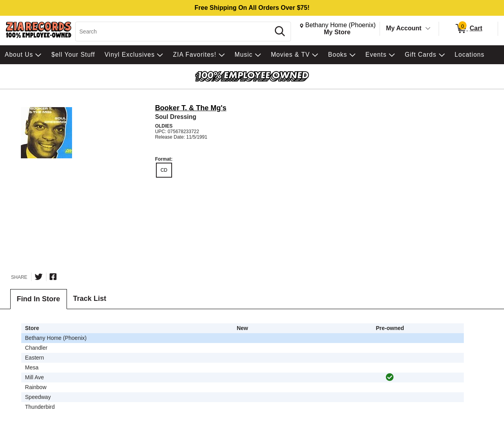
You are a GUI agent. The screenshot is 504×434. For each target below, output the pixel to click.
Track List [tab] (90, 299)
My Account (404, 28)
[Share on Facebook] (53, 277)
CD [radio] (164, 170)
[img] (390, 377)
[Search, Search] (174, 32)
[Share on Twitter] (39, 277)
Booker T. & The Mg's (191, 108)
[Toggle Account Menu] (428, 29)
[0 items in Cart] (468, 29)
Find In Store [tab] (39, 299)
